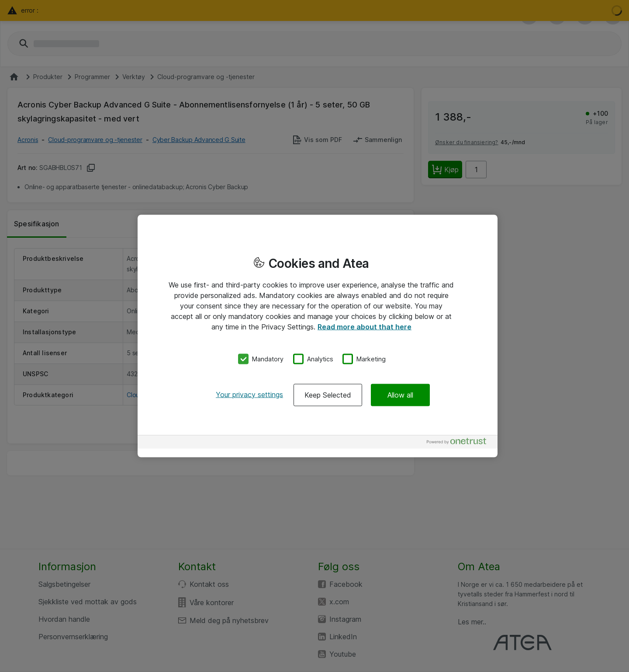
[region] (318, 336)
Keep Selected (328, 395)
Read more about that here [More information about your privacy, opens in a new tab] (365, 327)
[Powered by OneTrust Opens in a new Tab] (460, 443)
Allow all (400, 395)
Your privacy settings (249, 394)
